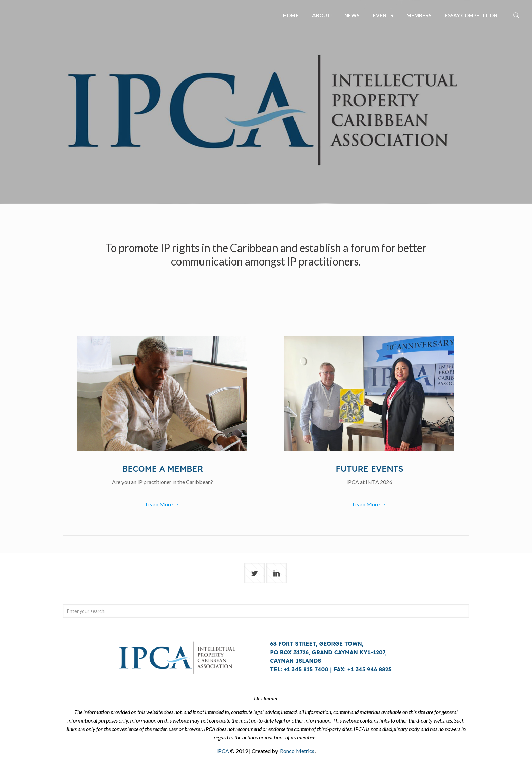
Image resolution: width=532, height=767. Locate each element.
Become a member (163, 469)
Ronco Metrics (297, 751)
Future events (369, 469)
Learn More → (162, 504)
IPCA (223, 751)
